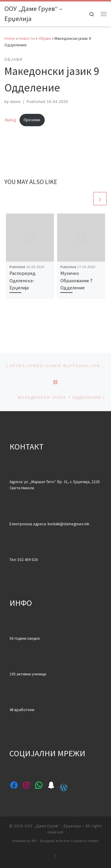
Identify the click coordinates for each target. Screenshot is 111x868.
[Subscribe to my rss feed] (56, 857)
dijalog (10, 120)
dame (16, 102)
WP (34, 841)
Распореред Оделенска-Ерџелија (22, 280)
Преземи (32, 120)
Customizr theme (85, 841)
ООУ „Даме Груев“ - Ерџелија (53, 826)
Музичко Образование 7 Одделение (76, 280)
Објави (45, 38)
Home (10, 38)
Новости (27, 38)
